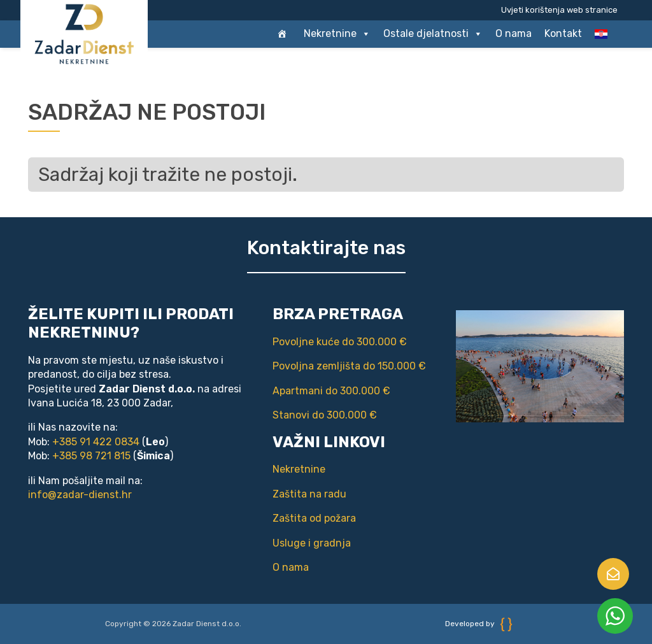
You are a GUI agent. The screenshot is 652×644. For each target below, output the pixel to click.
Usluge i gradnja (312, 543)
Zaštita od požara (314, 518)
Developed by (479, 624)
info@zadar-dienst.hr (80, 495)
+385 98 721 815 (91, 456)
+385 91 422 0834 (96, 442)
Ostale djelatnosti (433, 34)
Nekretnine (337, 34)
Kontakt (563, 33)
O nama (514, 33)
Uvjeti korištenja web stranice (559, 10)
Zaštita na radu (309, 494)
